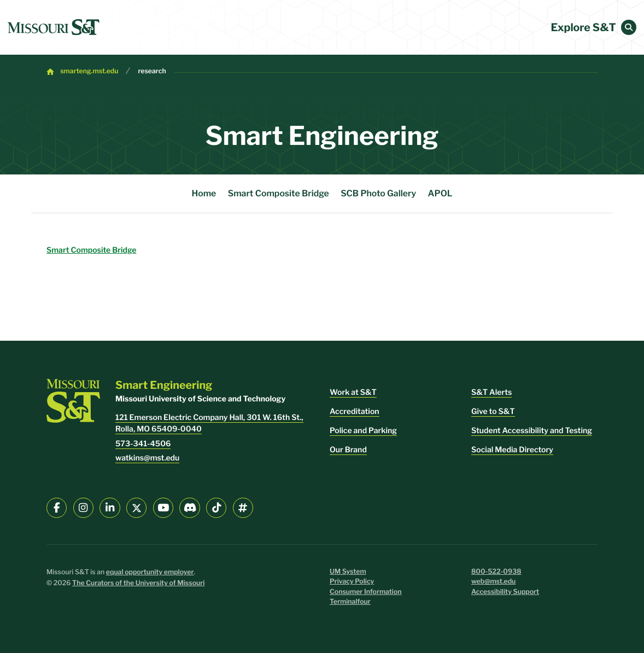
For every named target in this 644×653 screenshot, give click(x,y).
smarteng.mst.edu (89, 71)
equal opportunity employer (150, 572)
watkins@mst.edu (147, 458)
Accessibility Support (505, 592)
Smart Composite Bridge (279, 193)
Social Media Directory (512, 450)
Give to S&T (493, 412)
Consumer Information (366, 592)
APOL (440, 193)
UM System (348, 572)
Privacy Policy (352, 582)
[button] (629, 27)
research (152, 71)
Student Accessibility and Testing (532, 431)
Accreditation (355, 412)
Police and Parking (363, 431)
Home (204, 193)
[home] (54, 27)
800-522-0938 (496, 572)
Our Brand (348, 450)
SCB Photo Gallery (378, 193)
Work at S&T (353, 392)
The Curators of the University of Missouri (138, 583)
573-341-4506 (143, 444)
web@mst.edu (493, 582)
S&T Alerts (491, 392)
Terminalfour (350, 602)
